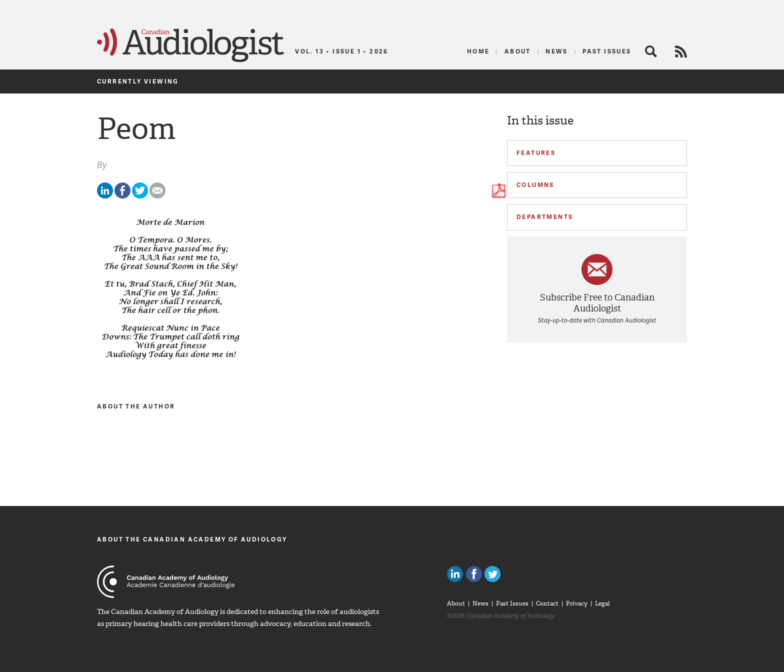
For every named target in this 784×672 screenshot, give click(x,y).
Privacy (577, 603)
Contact (547, 603)
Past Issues (607, 51)
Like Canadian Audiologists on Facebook (474, 574)
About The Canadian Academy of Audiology (192, 539)
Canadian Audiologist (190, 45)
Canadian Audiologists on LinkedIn (455, 574)
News (557, 51)
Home (478, 51)
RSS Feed (681, 51)
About (518, 51)
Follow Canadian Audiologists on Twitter (492, 574)
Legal (602, 603)
